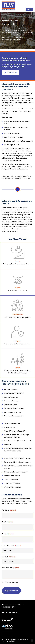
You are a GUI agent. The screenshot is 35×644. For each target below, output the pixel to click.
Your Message (10, 568)
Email (7, 522)
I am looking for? (11, 546)
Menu (29, 9)
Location (9, 557)
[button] (10, 73)
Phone (8, 534)
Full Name (9, 510)
